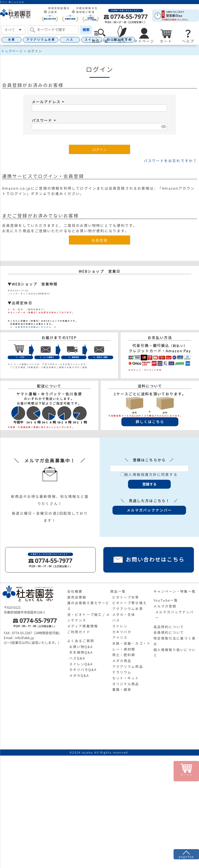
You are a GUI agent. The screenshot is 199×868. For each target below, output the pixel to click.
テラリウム (122, 672)
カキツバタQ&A (83, 670)
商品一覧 (118, 591)
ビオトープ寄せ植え (130, 603)
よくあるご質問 (81, 641)
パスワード (45, 120)
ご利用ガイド (79, 632)
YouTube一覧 (166, 600)
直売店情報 (77, 597)
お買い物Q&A (81, 647)
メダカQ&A (79, 676)
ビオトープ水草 (126, 597)
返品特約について (169, 627)
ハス (70, 40)
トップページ (12, 51)
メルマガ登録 (165, 606)
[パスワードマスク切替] (163, 127)
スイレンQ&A (81, 664)
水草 (11, 40)
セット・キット (126, 678)
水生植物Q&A (81, 652)
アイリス (120, 638)
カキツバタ (122, 632)
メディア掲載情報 (83, 626)
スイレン (120, 626)
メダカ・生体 (124, 615)
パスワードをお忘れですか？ (170, 161)
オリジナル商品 (126, 684)
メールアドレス (49, 102)
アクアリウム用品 (128, 667)
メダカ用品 (122, 661)
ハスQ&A (77, 658)
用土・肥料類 (124, 655)
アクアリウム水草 (41, 40)
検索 (86, 30)
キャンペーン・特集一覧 (175, 591)
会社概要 (75, 591)
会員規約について (169, 632)
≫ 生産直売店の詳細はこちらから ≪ (32, 327)
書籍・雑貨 (122, 690)
